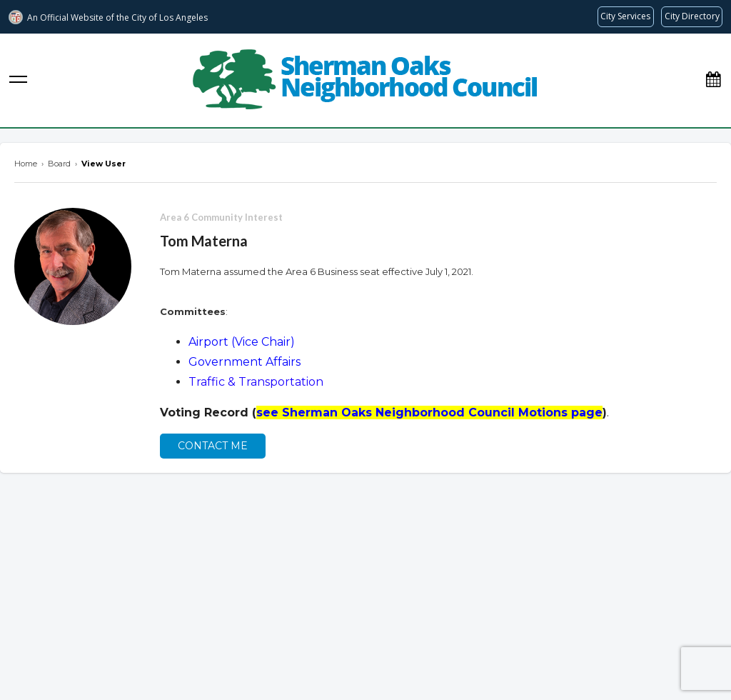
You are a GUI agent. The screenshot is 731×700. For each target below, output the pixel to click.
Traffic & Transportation (256, 382)
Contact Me (213, 446)
